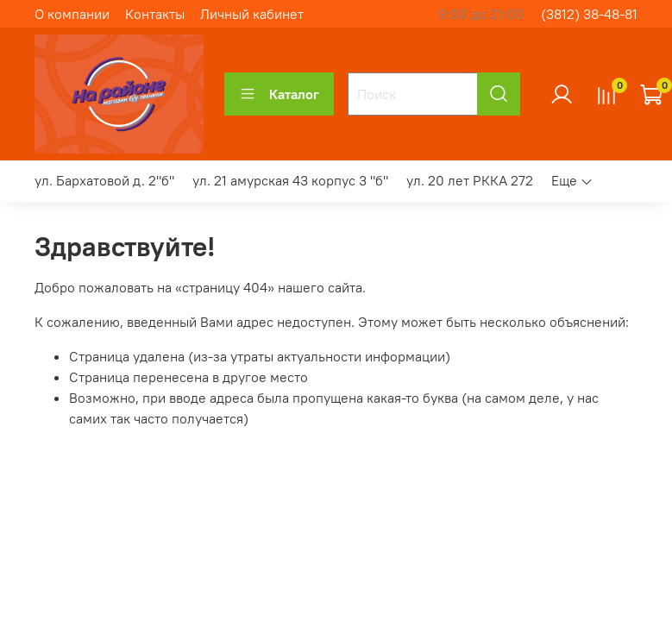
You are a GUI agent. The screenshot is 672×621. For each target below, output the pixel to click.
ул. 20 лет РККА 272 (470, 180)
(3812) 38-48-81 (589, 14)
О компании (72, 14)
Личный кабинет (252, 14)
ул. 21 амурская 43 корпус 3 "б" (290, 180)
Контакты (155, 14)
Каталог (279, 94)
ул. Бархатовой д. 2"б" (104, 180)
